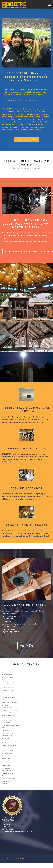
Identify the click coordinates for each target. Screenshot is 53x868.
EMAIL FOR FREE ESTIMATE (27, 645)
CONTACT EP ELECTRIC (27, 140)
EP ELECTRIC (20, 858)
